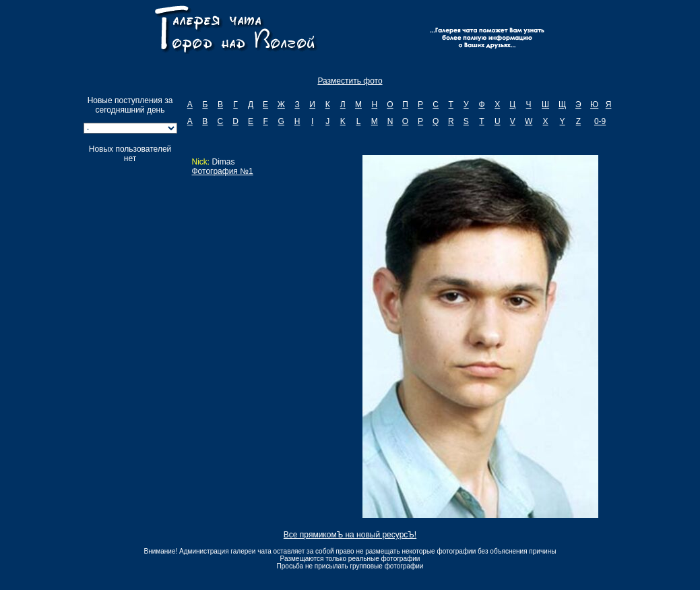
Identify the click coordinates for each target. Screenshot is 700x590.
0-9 (600, 121)
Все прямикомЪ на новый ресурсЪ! (350, 535)
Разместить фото (350, 81)
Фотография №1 (222, 171)
